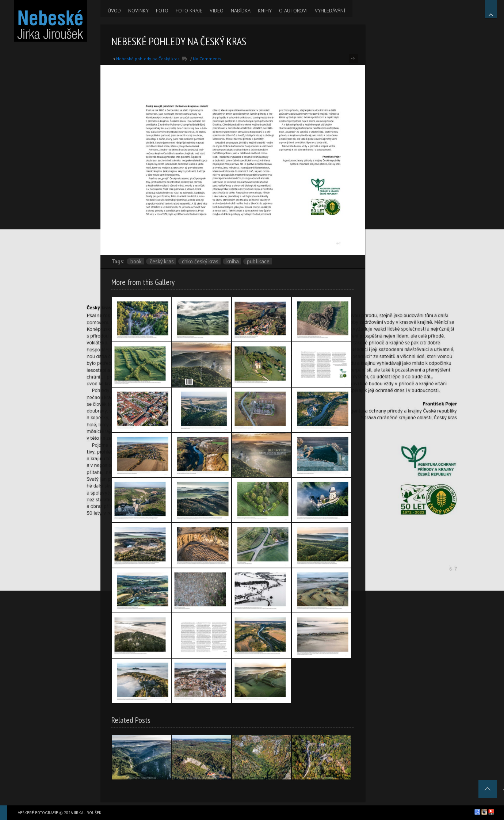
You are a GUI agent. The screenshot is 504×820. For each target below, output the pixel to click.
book (136, 261)
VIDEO (217, 11)
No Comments (207, 59)
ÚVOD (114, 11)
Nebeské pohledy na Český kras (148, 59)
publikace (258, 261)
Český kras (162, 261)
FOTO (162, 11)
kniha (233, 261)
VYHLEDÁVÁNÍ (330, 11)
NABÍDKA (241, 11)
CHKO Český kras (200, 261)
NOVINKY (138, 11)
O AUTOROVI (293, 11)
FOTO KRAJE (189, 11)
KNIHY (265, 11)
